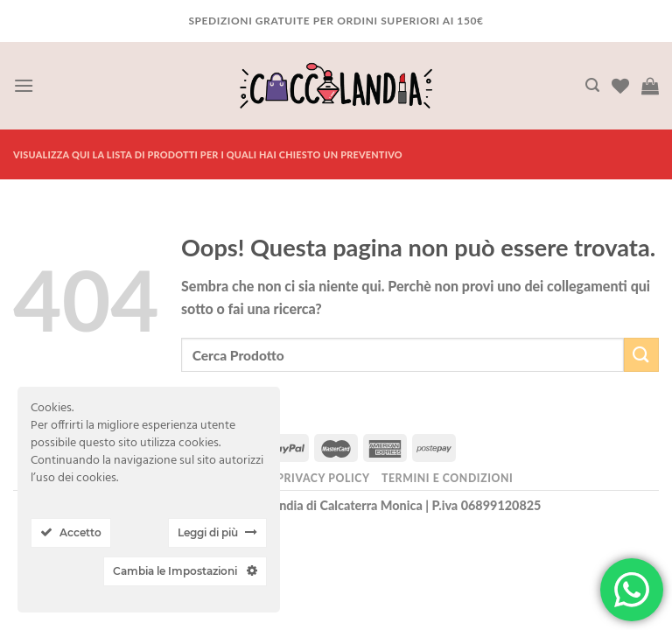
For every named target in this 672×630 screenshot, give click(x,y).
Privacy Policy (323, 478)
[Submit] (641, 355)
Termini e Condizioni (447, 478)
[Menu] (24, 85)
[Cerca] (592, 85)
